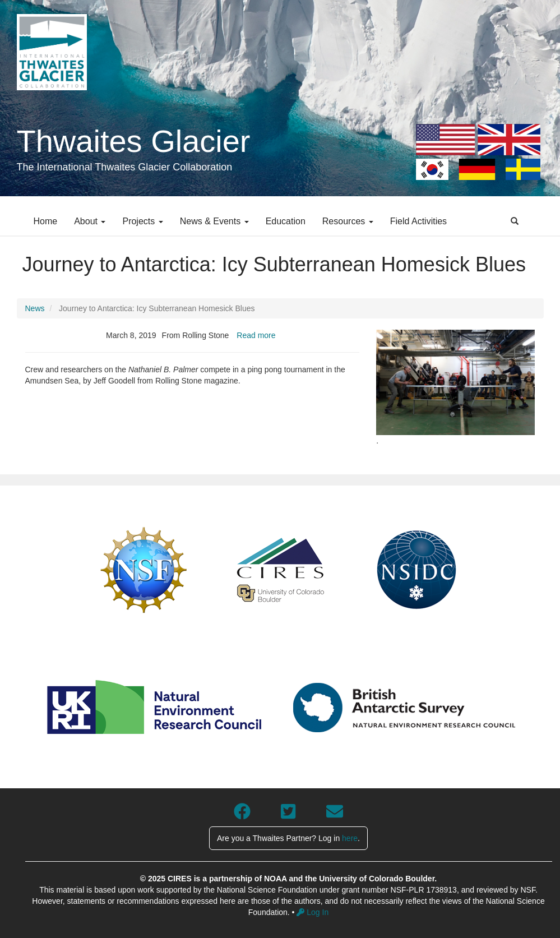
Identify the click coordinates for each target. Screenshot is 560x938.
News (35, 308)
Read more (256, 335)
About (90, 221)
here (350, 838)
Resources (348, 221)
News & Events (214, 221)
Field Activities (418, 221)
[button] (455, 383)
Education (286, 221)
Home (46, 221)
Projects (142, 221)
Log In (313, 912)
